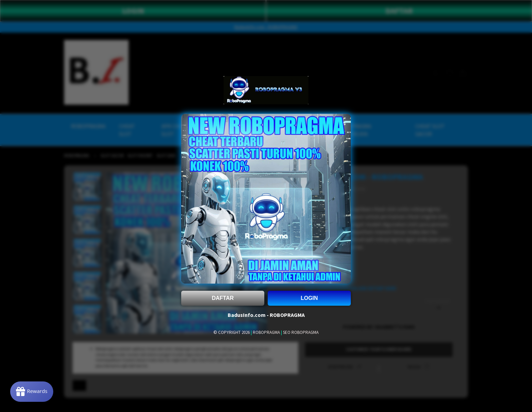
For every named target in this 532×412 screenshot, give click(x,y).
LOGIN (309, 298)
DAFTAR (223, 298)
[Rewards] (32, 392)
